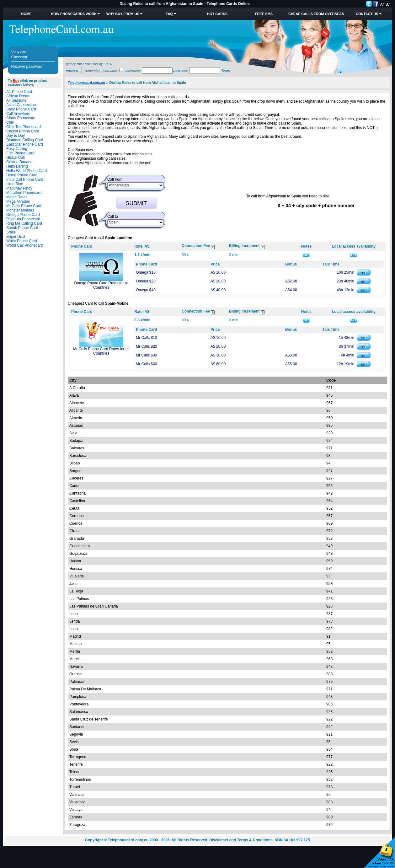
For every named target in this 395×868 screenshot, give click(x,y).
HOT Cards (217, 14)
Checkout (19, 57)
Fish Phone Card (20, 153)
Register (72, 70)
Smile (11, 232)
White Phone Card (22, 241)
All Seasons (16, 100)
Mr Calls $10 (146, 338)
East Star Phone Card (25, 144)
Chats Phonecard (21, 118)
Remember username (101, 71)
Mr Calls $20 (146, 346)
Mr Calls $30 (146, 355)
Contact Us (367, 14)
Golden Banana (19, 162)
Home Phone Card (22, 175)
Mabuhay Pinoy (19, 188)
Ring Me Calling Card (24, 223)
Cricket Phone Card (23, 131)
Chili (10, 122)
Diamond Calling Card (25, 140)
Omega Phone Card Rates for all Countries (101, 285)
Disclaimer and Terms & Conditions (241, 840)
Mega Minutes (18, 201)
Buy (16, 81)
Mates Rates (17, 197)
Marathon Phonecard (24, 193)
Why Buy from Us (123, 14)
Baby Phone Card (21, 109)
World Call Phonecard (25, 245)
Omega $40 (146, 290)
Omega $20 (146, 281)
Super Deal (16, 237)
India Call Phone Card (25, 179)
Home (27, 14)
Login (226, 70)
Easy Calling (17, 149)
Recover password (27, 67)
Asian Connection (21, 105)
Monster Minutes (20, 210)
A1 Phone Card (19, 92)
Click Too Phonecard (24, 127)
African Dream (18, 96)
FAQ (169, 14)
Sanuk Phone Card (22, 228)
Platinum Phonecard (23, 219)
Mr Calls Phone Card (24, 206)
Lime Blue (15, 184)
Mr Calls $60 (146, 364)
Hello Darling (17, 166)
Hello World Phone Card (27, 171)
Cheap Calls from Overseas (316, 14)
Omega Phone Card (23, 215)
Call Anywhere (18, 114)
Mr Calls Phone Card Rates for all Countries (101, 351)
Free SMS (264, 14)
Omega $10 (146, 272)
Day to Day (16, 136)
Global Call (16, 158)
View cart (19, 52)
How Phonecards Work (74, 14)
